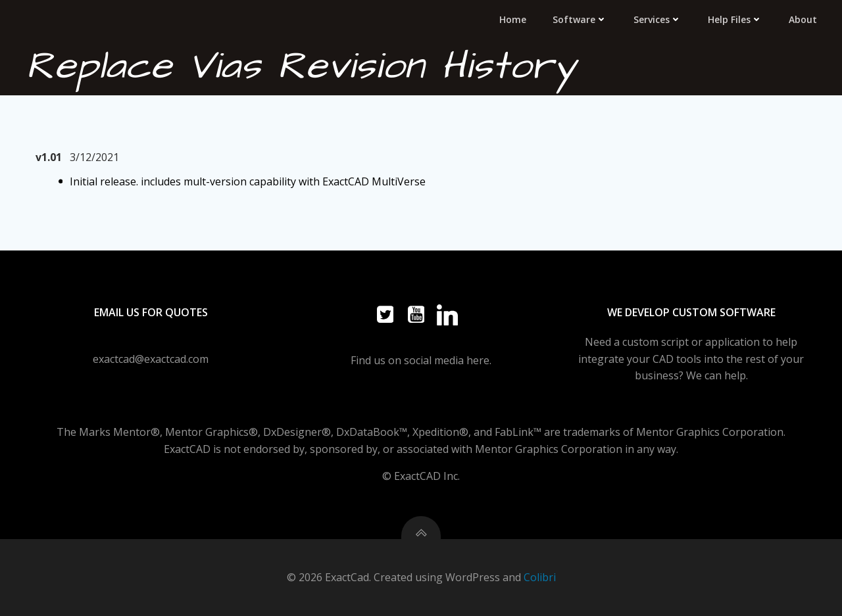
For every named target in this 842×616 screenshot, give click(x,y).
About (803, 19)
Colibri (540, 577)
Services (657, 19)
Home (513, 19)
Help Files (735, 19)
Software (580, 19)
